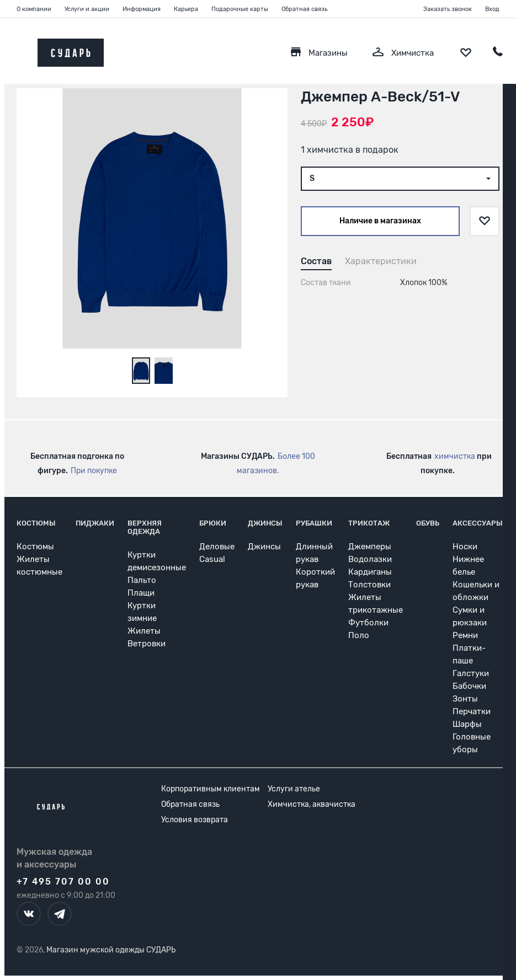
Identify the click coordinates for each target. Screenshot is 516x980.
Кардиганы (370, 572)
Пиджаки (95, 523)
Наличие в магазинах (380, 221)
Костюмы (36, 523)
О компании (34, 9)
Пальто (142, 580)
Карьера (186, 9)
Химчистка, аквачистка (312, 804)
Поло (359, 635)
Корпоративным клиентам (211, 789)
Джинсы (265, 523)
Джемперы (370, 547)
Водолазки (370, 559)
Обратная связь (304, 9)
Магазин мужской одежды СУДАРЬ (111, 950)
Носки (465, 547)
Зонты (465, 699)
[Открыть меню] (17, 50)
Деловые (217, 547)
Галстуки (471, 673)
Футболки (368, 623)
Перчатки (472, 711)
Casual (212, 559)
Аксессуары (478, 523)
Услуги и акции (87, 9)
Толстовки (369, 585)
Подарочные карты (240, 9)
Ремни (465, 635)
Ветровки (147, 644)
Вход (492, 9)
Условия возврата (195, 820)
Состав (316, 261)
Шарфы (467, 724)
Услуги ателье (294, 789)
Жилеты (144, 631)
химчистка (455, 456)
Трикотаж (369, 523)
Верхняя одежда (145, 527)
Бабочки (469, 686)
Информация (142, 9)
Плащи (141, 593)
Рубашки (314, 523)
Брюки (213, 523)
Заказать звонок (448, 9)
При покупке (94, 471)
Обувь (428, 523)
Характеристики (381, 261)
